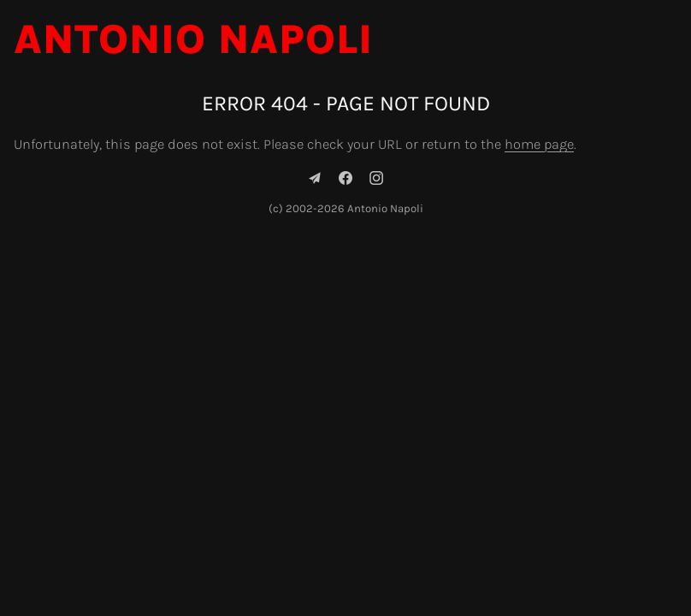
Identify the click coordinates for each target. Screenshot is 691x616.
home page (539, 144)
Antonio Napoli (193, 39)
